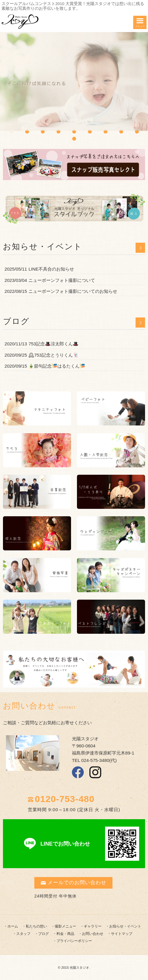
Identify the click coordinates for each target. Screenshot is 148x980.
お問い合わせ (93, 934)
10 (74, 139)
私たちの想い (36, 926)
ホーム (13, 926)
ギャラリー (93, 926)
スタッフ (23, 934)
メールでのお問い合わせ (73, 883)
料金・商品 (65, 934)
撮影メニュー (65, 926)
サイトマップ (122, 934)
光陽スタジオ (79, 968)
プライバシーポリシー (74, 941)
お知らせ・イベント (125, 926)
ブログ (44, 934)
